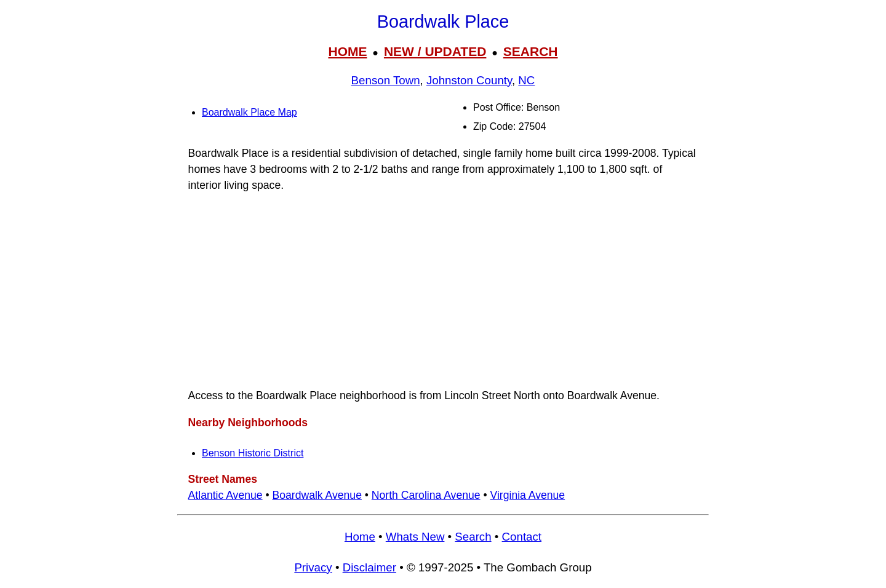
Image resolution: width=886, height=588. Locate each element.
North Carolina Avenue (426, 495)
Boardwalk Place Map (249, 112)
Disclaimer (369, 567)
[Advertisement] (443, 290)
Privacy (313, 567)
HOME (347, 51)
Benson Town (386, 80)
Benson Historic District (253, 453)
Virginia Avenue (528, 495)
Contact (522, 537)
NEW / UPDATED (435, 51)
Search (473, 537)
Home (360, 537)
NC (526, 80)
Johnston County (469, 80)
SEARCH (531, 51)
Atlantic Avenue (225, 495)
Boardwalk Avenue (317, 495)
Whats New (415, 537)
